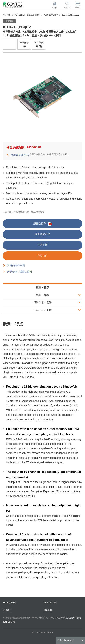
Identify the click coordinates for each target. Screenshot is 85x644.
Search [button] (68, 5)
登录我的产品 (42, 234)
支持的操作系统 (16, 265)
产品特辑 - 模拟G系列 (19, 272)
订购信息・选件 (42, 302)
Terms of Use (50, 602)
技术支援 (42, 245)
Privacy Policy (10, 602)
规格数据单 (43, 224)
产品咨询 (42, 256)
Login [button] (57, 5)
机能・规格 (42, 295)
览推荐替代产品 (20, 155)
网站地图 (48, 610)
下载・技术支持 (42, 310)
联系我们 (7, 610)
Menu (78, 8)
